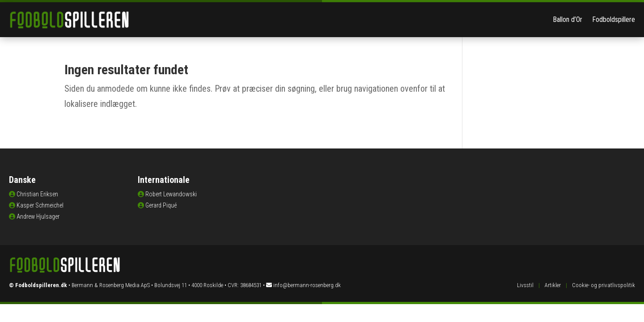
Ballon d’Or (568, 19)
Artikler (553, 285)
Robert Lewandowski (171, 194)
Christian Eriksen (37, 194)
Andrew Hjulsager (38, 216)
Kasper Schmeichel (40, 205)
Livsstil (525, 285)
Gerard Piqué (161, 205)
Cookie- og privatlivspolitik (604, 285)
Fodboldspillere (614, 19)
